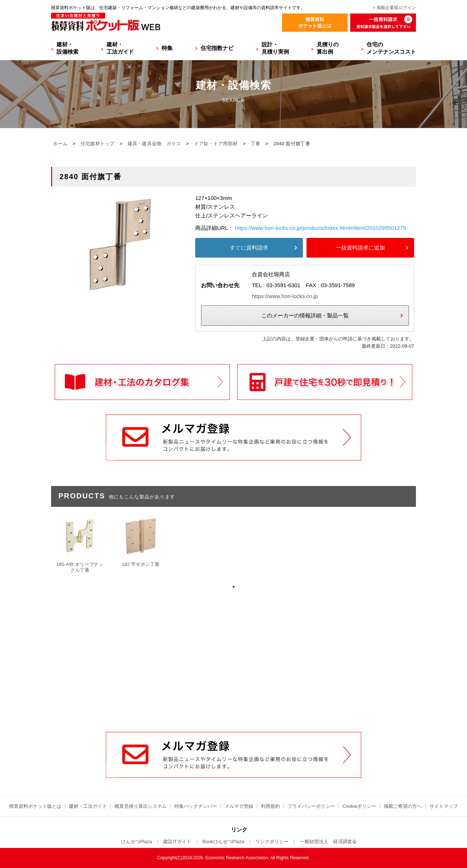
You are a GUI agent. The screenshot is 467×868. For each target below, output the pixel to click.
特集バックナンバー (196, 806)
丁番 (256, 144)
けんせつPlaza (137, 842)
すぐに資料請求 (249, 248)
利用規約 (270, 806)
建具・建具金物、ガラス (154, 144)
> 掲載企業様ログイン (394, 8)
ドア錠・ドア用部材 (216, 144)
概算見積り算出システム (141, 806)
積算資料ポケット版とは (35, 806)
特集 (167, 48)
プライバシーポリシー (311, 806)
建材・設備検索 (67, 48)
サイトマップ (444, 806)
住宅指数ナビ (217, 48)
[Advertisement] (233, 676)
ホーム (60, 144)
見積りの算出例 (328, 48)
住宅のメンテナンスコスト (391, 48)
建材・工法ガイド (120, 48)
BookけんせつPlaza (223, 842)
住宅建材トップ (98, 144)
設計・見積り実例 (275, 48)
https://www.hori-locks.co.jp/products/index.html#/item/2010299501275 (321, 228)
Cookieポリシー (359, 806)
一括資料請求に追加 (360, 248)
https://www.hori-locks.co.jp (285, 296)
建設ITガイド (177, 842)
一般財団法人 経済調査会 (328, 842)
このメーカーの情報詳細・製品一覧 (305, 315)
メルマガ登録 (239, 806)
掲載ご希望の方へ (403, 806)
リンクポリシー (272, 842)
